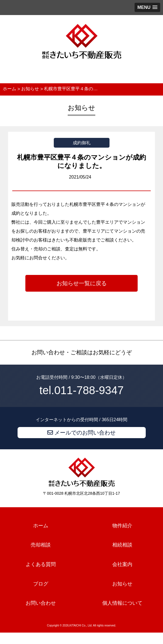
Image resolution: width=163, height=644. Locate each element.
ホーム (41, 526)
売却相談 (41, 545)
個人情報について (122, 603)
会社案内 (122, 564)
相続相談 (122, 545)
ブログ (41, 584)
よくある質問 (41, 564)
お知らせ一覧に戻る (82, 283)
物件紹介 (122, 526)
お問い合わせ (41, 603)
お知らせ (122, 584)
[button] (147, 7)
